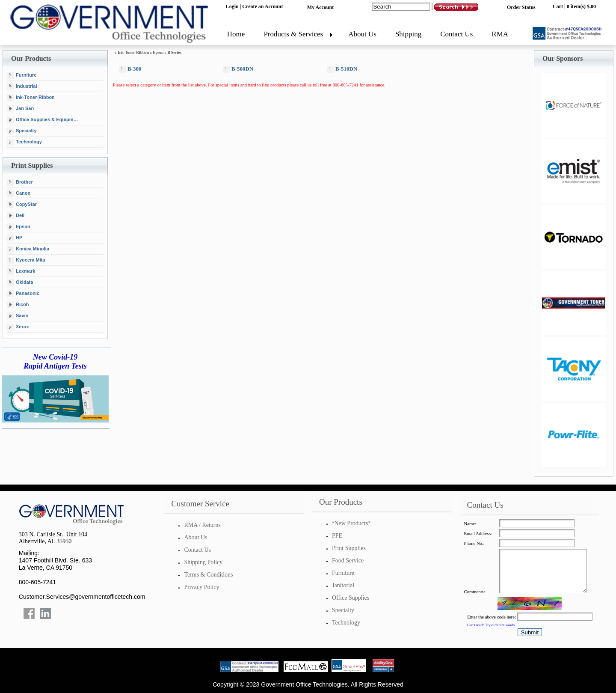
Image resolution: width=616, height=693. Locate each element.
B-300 (130, 69)
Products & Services (293, 34)
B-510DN (342, 69)
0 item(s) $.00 (581, 6)
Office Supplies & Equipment (44, 120)
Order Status (521, 7)
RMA (500, 34)
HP (15, 238)
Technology (25, 142)
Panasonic (23, 294)
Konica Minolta (28, 249)
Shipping (408, 34)
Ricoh (18, 305)
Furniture (22, 75)
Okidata (20, 283)
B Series (175, 53)
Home (236, 34)
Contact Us (456, 34)
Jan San (21, 109)
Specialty (22, 131)
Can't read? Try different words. (491, 625)
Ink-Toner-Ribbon (31, 98)
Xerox (18, 327)
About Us (362, 34)
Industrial (22, 86)
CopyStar (22, 205)
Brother (20, 182)
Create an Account (262, 6)
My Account (320, 7)
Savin (18, 316)
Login (232, 6)
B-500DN (238, 69)
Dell (16, 216)
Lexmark (21, 271)
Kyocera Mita (26, 260)
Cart (558, 6)
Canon (19, 193)
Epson (19, 227)
